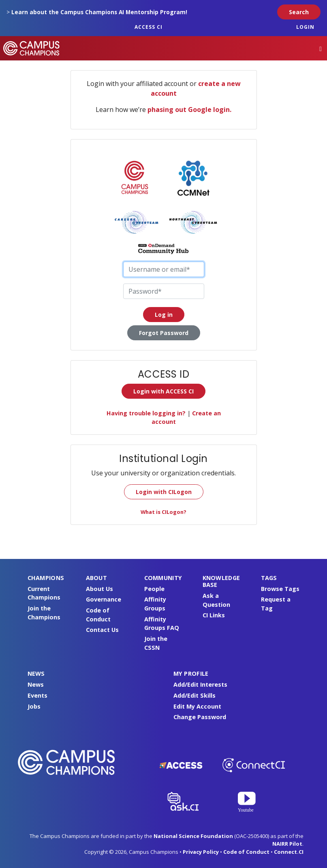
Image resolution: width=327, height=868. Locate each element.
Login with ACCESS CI (163, 391)
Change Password (200, 717)
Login (305, 27)
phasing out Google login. (189, 110)
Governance (104, 599)
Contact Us (102, 630)
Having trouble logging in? (146, 413)
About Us (99, 589)
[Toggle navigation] (321, 48)
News (36, 684)
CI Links (214, 615)
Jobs (34, 706)
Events (37, 695)
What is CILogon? (163, 512)
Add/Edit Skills (194, 695)
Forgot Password (164, 333)
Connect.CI (289, 852)
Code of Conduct (246, 852)
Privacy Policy (201, 852)
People (154, 589)
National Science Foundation (193, 836)
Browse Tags (280, 589)
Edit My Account (197, 706)
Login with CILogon (164, 492)
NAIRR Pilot (287, 844)
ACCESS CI (149, 27)
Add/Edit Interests (200, 684)
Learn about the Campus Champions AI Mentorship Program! (99, 12)
